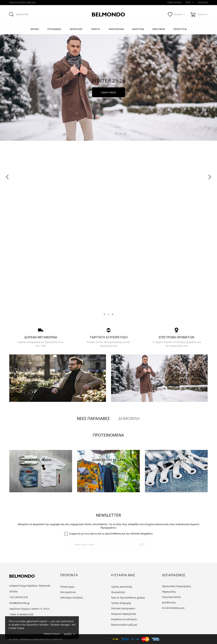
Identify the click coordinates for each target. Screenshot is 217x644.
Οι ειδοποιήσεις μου (173, 608)
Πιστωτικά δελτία (171, 597)
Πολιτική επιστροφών (123, 608)
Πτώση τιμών (67, 587)
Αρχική (35, 29)
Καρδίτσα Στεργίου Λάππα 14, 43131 (30, 609)
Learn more (108, 92)
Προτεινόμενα (108, 435)
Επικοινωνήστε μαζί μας (22, 2)
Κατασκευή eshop (29, 639)
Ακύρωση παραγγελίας (124, 614)
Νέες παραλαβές (93, 418)
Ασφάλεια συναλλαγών (124, 619)
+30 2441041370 (19, 597)
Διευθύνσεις (169, 602)
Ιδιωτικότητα (118, 592)
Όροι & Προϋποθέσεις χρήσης (128, 598)
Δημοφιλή (129, 418)
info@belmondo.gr (19, 603)
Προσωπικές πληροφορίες (176, 586)
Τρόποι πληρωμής (121, 603)
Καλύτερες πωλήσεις (72, 598)
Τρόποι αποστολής (122, 587)
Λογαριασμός (174, 575)
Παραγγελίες (169, 592)
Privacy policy (52, 634)
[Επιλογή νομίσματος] (190, 3)
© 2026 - (14, 639)
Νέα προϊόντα (68, 592)
